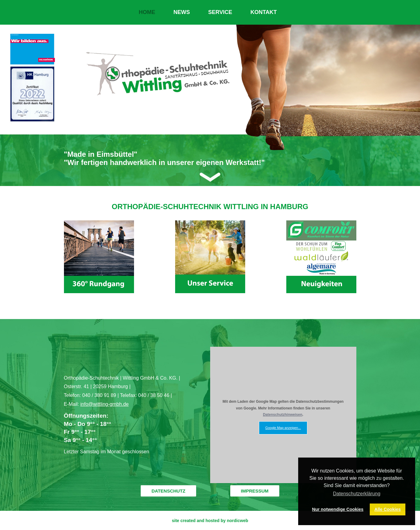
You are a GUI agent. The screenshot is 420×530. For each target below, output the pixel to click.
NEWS (182, 12)
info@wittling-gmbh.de (105, 404)
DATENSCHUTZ (168, 491)
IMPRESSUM (255, 491)
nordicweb (238, 521)
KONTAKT (264, 12)
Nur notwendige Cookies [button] (338, 509)
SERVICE (220, 12)
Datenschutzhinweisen (282, 415)
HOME (147, 12)
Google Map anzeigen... (283, 428)
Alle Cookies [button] (387, 509)
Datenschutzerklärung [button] (357, 494)
